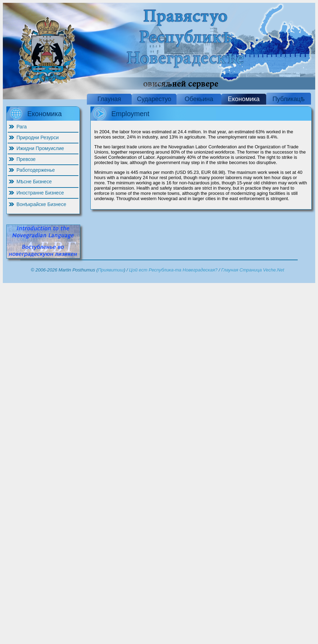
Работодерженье (36, 170)
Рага (22, 127)
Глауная (109, 99)
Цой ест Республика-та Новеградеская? (173, 270)
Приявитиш (111, 270)
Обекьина (199, 99)
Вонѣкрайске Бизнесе (41, 204)
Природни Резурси (37, 137)
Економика (244, 99)
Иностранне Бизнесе (40, 193)
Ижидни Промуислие (40, 148)
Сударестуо (154, 99)
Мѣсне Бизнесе (34, 182)
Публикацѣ (289, 99)
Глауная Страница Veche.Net (253, 270)
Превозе (26, 159)
